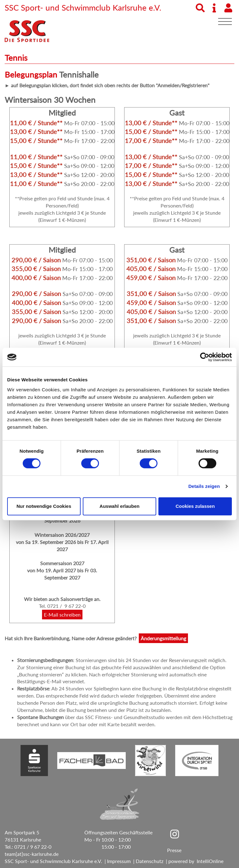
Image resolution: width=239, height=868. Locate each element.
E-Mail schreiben (62, 615)
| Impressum (116, 861)
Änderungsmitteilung (163, 638)
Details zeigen (204, 486)
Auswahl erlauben (119, 506)
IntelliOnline (210, 861)
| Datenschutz (147, 861)
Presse (174, 850)
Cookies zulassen (195, 506)
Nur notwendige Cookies (44, 506)
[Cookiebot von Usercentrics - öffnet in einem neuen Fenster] (205, 357)
